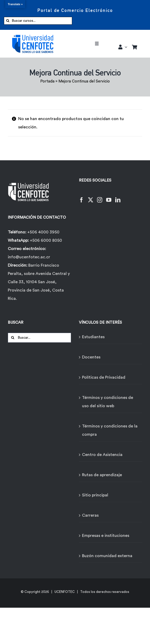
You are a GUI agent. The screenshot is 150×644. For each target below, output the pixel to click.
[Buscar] (8, 21)
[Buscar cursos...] (38, 21)
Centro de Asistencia (102, 455)
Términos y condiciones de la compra (110, 430)
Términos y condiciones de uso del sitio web (108, 402)
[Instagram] (100, 197)
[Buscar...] (39, 338)
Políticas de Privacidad (104, 377)
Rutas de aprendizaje (102, 475)
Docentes (91, 357)
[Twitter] (91, 197)
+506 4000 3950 (43, 232)
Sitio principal (95, 495)
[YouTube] (109, 197)
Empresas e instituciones (106, 536)
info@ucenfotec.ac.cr (29, 257)
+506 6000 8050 (45, 240)
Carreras (90, 515)
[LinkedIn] (118, 197)
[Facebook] (81, 197)
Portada (47, 81)
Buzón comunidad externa (107, 556)
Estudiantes (93, 337)
